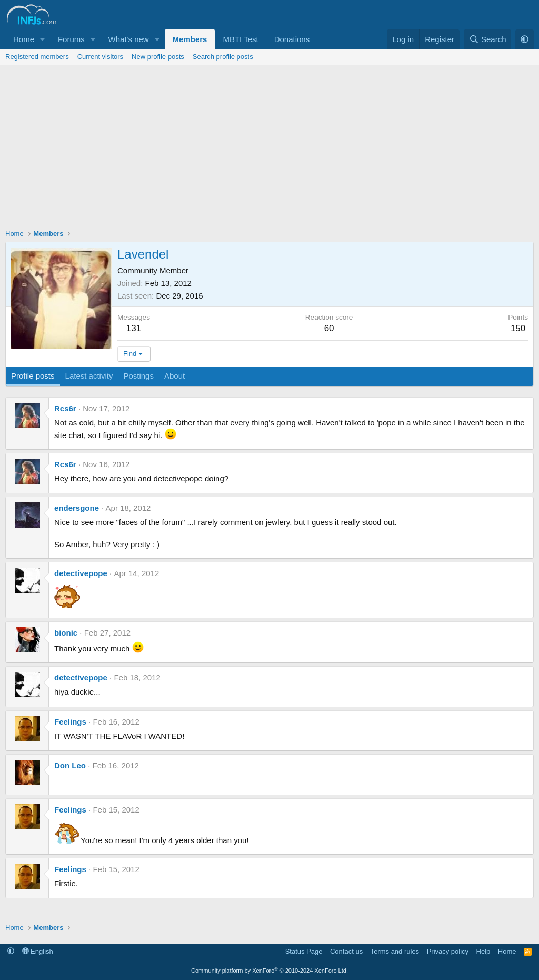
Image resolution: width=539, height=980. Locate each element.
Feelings (70, 722)
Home (24, 39)
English (38, 951)
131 (134, 328)
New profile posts (158, 57)
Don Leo (70, 765)
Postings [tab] (138, 376)
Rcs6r (65, 408)
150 (518, 328)
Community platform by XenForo (269, 971)
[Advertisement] (269, 144)
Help (483, 951)
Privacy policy (448, 951)
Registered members (37, 57)
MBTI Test (240, 39)
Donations (292, 39)
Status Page (304, 951)
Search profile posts (223, 57)
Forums (71, 39)
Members (190, 39)
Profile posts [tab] (33, 376)
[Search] (488, 39)
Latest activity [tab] (89, 376)
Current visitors (100, 57)
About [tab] (174, 376)
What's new (129, 39)
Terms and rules (395, 951)
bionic (66, 633)
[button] (43, 39)
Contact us (346, 951)
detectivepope (81, 573)
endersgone (77, 508)
